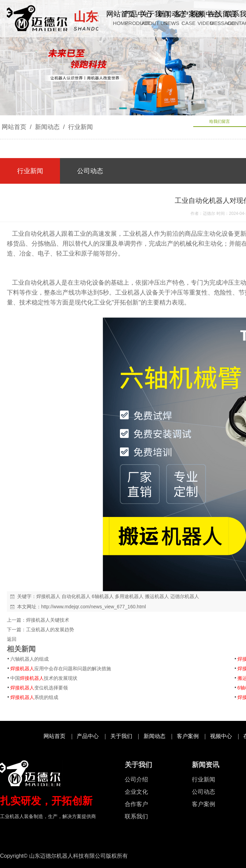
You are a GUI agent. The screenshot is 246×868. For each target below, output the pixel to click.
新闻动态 (47, 127)
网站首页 (14, 127)
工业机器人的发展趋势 (50, 630)
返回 (12, 639)
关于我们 (121, 736)
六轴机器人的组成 (29, 659)
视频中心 (221, 736)
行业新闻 (80, 127)
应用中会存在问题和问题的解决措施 (61, 669)
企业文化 (136, 792)
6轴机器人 (103, 596)
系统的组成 (34, 697)
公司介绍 (136, 780)
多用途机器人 (129, 596)
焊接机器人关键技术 (48, 620)
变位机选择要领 (39, 688)
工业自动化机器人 (34, 234)
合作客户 (136, 804)
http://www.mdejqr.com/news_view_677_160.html (94, 607)
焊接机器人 (48, 596)
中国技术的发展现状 (44, 678)
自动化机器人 (76, 596)
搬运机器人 (157, 596)
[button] (113, 109)
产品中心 (88, 736)
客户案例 (188, 736)
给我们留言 (220, 121)
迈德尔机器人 (185, 596)
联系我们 (136, 817)
